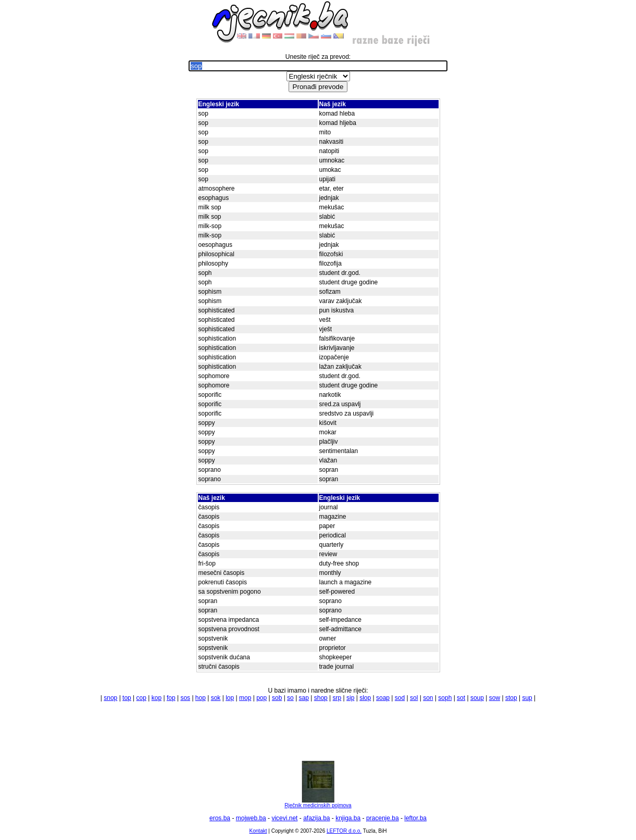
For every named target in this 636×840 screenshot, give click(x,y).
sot (461, 698)
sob (277, 698)
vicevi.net (284, 818)
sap (304, 698)
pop (261, 698)
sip (350, 698)
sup (527, 698)
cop (141, 698)
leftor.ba (415, 818)
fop (171, 698)
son (428, 698)
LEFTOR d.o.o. (344, 831)
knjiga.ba (348, 818)
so (290, 698)
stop (511, 698)
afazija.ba (316, 818)
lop (230, 698)
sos (185, 698)
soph (445, 698)
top (127, 698)
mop (245, 698)
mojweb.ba (251, 818)
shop (321, 698)
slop (365, 698)
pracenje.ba (383, 818)
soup (477, 698)
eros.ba (220, 818)
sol (414, 698)
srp (337, 698)
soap (383, 698)
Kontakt (258, 831)
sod (400, 698)
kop (157, 698)
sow (495, 698)
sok (216, 698)
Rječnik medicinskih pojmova (318, 803)
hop (201, 698)
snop (110, 698)
